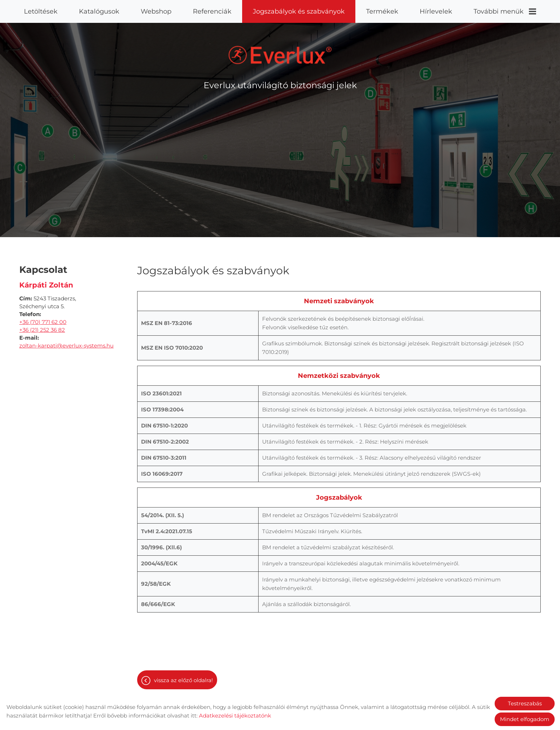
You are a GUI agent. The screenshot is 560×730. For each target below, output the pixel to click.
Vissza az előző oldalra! (183, 677)
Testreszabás (525, 703)
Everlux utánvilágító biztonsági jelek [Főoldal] (280, 82)
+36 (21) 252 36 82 (42, 326)
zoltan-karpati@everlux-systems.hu (66, 342)
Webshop (156, 11)
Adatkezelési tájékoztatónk (235, 716)
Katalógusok (99, 11)
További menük (505, 11)
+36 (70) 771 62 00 (43, 318)
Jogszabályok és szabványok (299, 11)
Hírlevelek (436, 11)
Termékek (382, 11)
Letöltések (41, 11)
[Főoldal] (280, 51)
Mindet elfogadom (525, 719)
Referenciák (212, 11)
